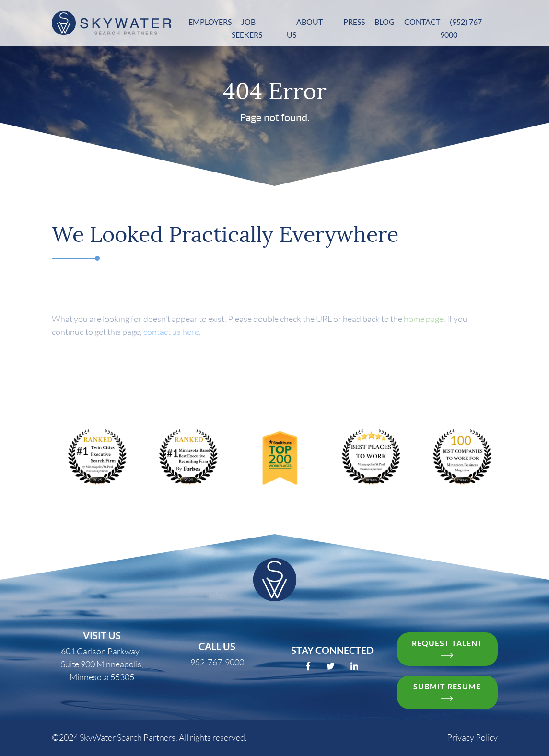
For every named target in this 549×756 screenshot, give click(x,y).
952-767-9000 (217, 663)
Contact (422, 22)
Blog (385, 22)
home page (424, 326)
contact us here (171, 339)
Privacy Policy (472, 738)
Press (354, 22)
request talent (447, 648)
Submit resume (447, 692)
